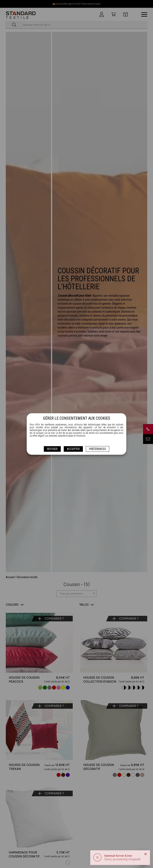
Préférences (98, 449)
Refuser (52, 449)
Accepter (73, 449)
